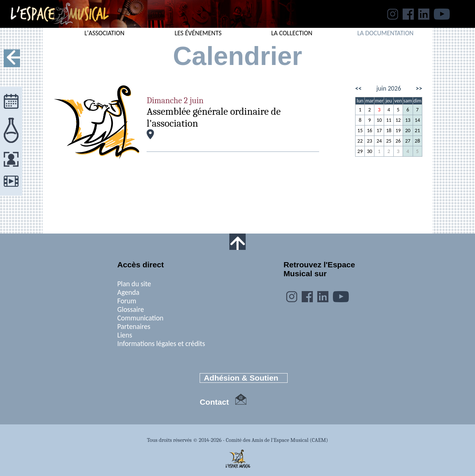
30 (370, 151)
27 (408, 141)
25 (389, 141)
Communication (140, 318)
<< (358, 88)
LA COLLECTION (292, 33)
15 (360, 131)
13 (408, 120)
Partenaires (134, 327)
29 (360, 151)
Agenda (128, 292)
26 (398, 141)
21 (417, 131)
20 (408, 131)
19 (398, 131)
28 (417, 141)
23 (370, 141)
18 (389, 131)
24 (379, 141)
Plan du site (134, 284)
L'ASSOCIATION (104, 33)
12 (398, 120)
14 (417, 120)
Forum (127, 301)
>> (419, 88)
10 (379, 120)
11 (389, 120)
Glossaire (131, 309)
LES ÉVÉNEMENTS (198, 33)
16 (370, 131)
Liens (125, 335)
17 (379, 131)
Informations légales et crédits (161, 344)
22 (360, 141)
